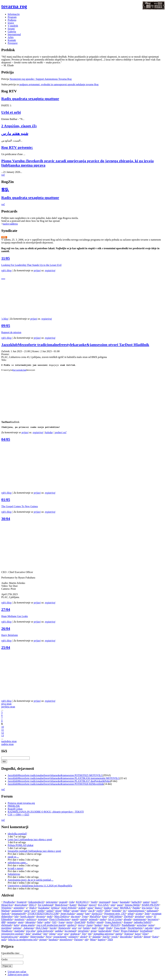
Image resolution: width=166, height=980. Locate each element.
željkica (55, 909)
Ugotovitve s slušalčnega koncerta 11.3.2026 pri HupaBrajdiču (40, 887)
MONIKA (125, 909)
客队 (5, 190)
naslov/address (10, 224)
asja (74, 929)
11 (2, 731)
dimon (147, 938)
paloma (17, 929)
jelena (52, 935)
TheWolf (128, 918)
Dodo (109, 929)
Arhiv (11, 37)
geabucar (75, 935)
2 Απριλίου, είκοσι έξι (19, 126)
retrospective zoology (12, 935)
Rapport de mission (11, 332)
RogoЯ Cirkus (15, 810)
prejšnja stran (8, 708)
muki (49, 918)
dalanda (96, 938)
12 (3, 734)
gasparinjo (17, 912)
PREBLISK (14, 807)
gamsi (146, 903)
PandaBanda (128, 927)
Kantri (73, 906)
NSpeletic (6, 909)
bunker (98, 927)
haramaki (125, 903)
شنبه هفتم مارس (15, 134)
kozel (154, 903)
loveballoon (146, 932)
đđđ (3, 924)
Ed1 (54, 924)
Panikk (136, 909)
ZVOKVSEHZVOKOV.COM (43, 915)
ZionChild (80, 924)
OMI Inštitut (115, 918)
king (104, 918)
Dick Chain (41, 929)
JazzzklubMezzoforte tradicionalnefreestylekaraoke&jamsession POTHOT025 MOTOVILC (55, 777)
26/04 (6, 630)
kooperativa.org (9, 938)
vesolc (115, 938)
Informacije (14, 14)
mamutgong (139, 921)
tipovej (92, 906)
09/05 (6, 326)
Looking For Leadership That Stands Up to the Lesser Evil (31, 265)
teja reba (31, 932)
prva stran (6, 705)
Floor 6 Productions (59, 921)
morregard (104, 903)
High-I (33, 909)
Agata (89, 927)
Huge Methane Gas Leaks (15, 618)
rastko (103, 921)
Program (12, 17)
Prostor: (5, 354)
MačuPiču (95, 918)
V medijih (13, 26)
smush (100, 924)
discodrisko (126, 938)
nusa (106, 927)
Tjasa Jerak (120, 929)
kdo (16, 918)
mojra (69, 924)
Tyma (85, 918)
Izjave (11, 23)
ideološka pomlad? (17, 835)
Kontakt (12, 40)
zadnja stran (7, 746)
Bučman (82, 906)
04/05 (6, 441)
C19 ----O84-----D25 (18, 816)
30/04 (6, 520)
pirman (43, 941)
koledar (49, 434)
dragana (128, 924)
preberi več (61, 434)
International (14, 34)
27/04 (6, 611)
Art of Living (115, 921)
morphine (6, 929)
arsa (66, 935)
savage (75, 912)
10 (3, 728)
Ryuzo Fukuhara (130, 932)
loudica (108, 909)
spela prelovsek (45, 932)
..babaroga (28, 929)
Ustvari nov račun (17, 973)
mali (94, 929)
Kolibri (91, 924)
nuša (4, 941)
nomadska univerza (103, 935)
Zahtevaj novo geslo (18, 976)
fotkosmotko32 (36, 903)
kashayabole (105, 932)
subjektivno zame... (18, 864)
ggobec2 (72, 927)
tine (45, 935)
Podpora (12, 20)
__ (3, 277)
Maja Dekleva (61, 918)
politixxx (31, 921)
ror (80, 929)
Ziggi (101, 929)
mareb (75, 921)
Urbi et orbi (11, 112)
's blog (5, 319)
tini (90, 935)
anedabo (24, 938)
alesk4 (83, 938)
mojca (81, 927)
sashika (59, 932)
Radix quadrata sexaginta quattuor (30, 99)
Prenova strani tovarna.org (21, 804)
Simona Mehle (132, 906)
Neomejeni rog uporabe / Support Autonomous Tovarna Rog (41, 79)
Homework (64, 929)
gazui (120, 906)
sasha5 (50, 912)
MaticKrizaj (61, 906)
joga (116, 909)
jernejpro (43, 921)
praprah (63, 903)
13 (3, 737)
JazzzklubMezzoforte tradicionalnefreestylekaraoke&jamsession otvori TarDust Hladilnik (75, 345)
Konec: (36, 351)
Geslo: (5, 961)
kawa (138, 935)
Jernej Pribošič (69, 909)
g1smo (139, 915)
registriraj (50, 270)
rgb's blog (6, 270)
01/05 (6, 501)
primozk (93, 921)
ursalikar (37, 935)
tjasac (115, 903)
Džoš (107, 912)
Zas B (91, 912)
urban (131, 915)
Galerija (12, 32)
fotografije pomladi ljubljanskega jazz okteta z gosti (34, 852)
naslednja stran (9, 743)
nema (151, 927)
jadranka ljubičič (143, 924)
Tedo (147, 915)
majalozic (19, 921)
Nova (49, 938)
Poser (116, 932)
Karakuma (44, 909)
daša (28, 935)
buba (40, 924)
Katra (155, 938)
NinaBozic (7, 932)
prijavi (37, 270)
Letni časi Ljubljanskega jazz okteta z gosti (30, 841)
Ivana (61, 924)
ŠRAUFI (115, 927)
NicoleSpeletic (135, 929)
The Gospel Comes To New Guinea (19, 508)
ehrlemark (6, 927)
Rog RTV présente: (17, 147)
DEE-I (32, 906)
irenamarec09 (19, 915)
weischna (141, 927)
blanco (98, 909)
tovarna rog (14, 6)
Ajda (71, 903)
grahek (82, 909)
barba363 (136, 903)
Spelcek (5, 915)
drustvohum (21, 906)
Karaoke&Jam (19, 371)
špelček (138, 938)
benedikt (117, 912)
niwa (157, 929)
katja (16, 927)
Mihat (66, 912)
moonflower (66, 941)
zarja (27, 912)
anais (21, 924)
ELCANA (103, 906)
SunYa (106, 938)
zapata (80, 915)
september (19, 909)
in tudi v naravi (15, 870)
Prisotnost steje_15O (115, 915)
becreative (153, 921)
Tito (84, 935)
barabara (53, 941)
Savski (53, 929)
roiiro (149, 918)
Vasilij (94, 903)
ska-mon (75, 918)
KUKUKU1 (82, 903)
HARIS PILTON (150, 906)
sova (60, 935)
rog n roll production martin (51, 927)
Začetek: (6, 351)
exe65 (99, 912)
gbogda (127, 921)
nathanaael (152, 912)
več (3, 175)
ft (89, 938)
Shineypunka (37, 938)
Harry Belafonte (10, 637)
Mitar (93, 941)
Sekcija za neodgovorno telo (23, 941)
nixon (58, 912)
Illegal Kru (7, 906)
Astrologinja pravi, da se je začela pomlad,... (31, 881)
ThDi (110, 941)
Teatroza (129, 935)
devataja (40, 918)
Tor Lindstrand (45, 906)
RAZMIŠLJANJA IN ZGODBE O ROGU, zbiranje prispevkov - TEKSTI (46, 813)
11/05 (6, 258)
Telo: (4, 360)
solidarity (73, 938)
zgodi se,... (13, 858)
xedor (47, 924)
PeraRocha (9, 903)
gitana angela (28, 927)
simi (113, 906)
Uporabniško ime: (11, 955)
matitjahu (19, 932)
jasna (90, 909)
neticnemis (52, 903)
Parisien (78, 941)
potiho (41, 912)
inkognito (30, 924)
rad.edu (149, 929)
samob (84, 921)
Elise (145, 935)
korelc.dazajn (27, 918)
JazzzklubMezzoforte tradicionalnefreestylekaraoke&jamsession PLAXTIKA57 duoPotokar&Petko (59, 783)
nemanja (12, 924)
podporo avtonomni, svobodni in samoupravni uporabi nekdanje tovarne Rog (59, 84)
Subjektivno (14, 876)
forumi (11, 29)
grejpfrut (139, 918)
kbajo (83, 912)
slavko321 (97, 915)
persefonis (83, 932)
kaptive (102, 941)
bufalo (87, 929)
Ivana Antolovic (113, 924)
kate (87, 915)
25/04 (6, 649)
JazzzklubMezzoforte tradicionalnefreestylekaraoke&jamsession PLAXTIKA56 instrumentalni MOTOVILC (64, 780)
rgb (86, 941)
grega (94, 932)
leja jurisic (147, 909)
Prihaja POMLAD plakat (21, 847)
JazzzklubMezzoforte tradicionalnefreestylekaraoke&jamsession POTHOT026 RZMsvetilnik (56, 785)
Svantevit (21, 903)
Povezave (13, 43)
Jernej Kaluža (68, 915)
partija (119, 935)
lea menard (70, 932)
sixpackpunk (60, 938)
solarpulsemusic (136, 912)
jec (125, 912)
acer (33, 912)
